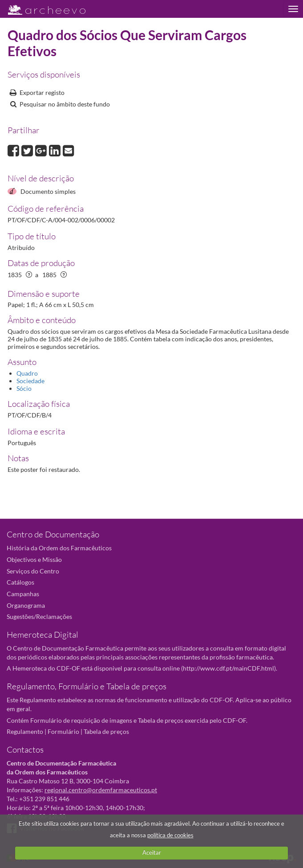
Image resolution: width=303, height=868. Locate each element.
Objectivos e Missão (34, 559)
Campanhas (23, 594)
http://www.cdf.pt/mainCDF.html (228, 668)
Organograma (26, 605)
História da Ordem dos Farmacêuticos (59, 548)
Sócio (24, 388)
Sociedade (30, 381)
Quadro (27, 373)
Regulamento (25, 731)
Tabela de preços (106, 731)
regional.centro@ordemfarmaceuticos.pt (101, 790)
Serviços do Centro (33, 571)
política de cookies (170, 835)
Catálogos (20, 582)
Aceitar (152, 852)
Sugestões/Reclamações (39, 616)
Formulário (63, 731)
